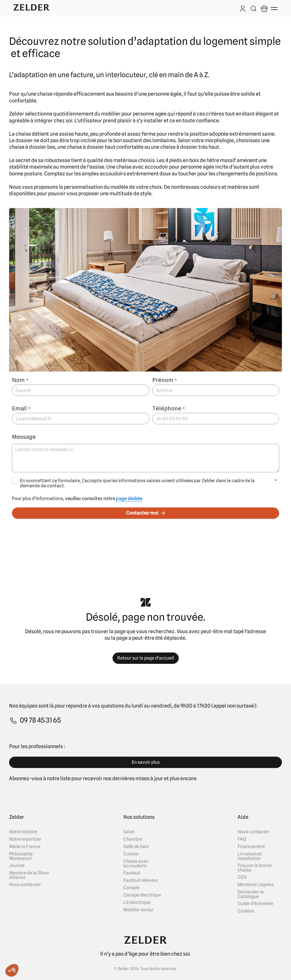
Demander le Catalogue (251, 894)
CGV (242, 877)
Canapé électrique (142, 895)
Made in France (25, 847)
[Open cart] (264, 9)
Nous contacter (25, 885)
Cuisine (131, 854)
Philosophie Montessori (21, 856)
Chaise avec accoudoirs (136, 864)
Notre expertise (25, 839)
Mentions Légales (256, 885)
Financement (251, 847)
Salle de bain (136, 847)
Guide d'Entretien (255, 904)
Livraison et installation (250, 856)
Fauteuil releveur (141, 880)
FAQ (242, 839)
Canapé (131, 888)
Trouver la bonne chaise (255, 868)
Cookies (246, 911)
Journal (17, 866)
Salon (129, 832)
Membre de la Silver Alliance (29, 875)
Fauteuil (132, 873)
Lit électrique (137, 903)
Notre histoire (23, 832)
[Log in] (243, 9)
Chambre (133, 839)
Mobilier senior (138, 910)
